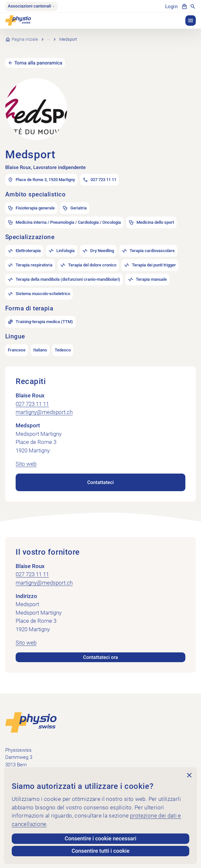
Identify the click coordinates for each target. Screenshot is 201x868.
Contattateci (101, 474)
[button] (191, 21)
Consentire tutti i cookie (100, 851)
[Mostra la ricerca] (193, 7)
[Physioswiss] (18, 21)
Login (171, 7)
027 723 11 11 (32, 395)
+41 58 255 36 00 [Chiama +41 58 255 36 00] (23, 766)
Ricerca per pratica (65, 35)
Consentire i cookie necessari (101, 839)
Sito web (26, 455)
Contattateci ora (101, 649)
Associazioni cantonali (32, 6)
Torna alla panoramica (39, 54)
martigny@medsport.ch (44, 404)
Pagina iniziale (25, 35)
